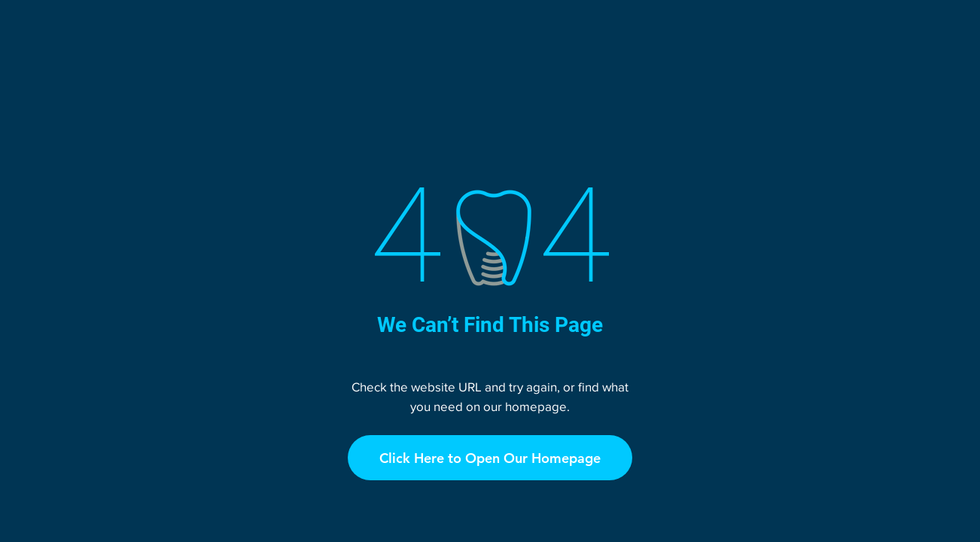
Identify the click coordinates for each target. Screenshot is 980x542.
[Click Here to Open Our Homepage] (490, 458)
